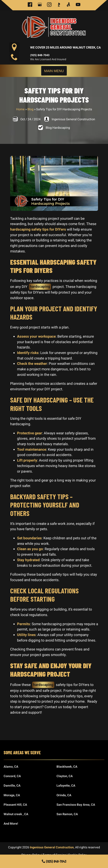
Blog (30, 109)
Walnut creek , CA (16, 814)
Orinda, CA (64, 795)
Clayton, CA (65, 776)
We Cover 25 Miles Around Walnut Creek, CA (65, 48)
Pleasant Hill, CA (15, 805)
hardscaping (40, 287)
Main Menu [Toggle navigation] (54, 71)
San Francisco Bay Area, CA (76, 805)
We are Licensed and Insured (48, 59)
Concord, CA (12, 776)
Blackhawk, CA (67, 767)
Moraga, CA (12, 795)
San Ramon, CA (67, 814)
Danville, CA (12, 786)
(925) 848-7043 (40, 55)
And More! (11, 824)
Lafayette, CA (66, 786)
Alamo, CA (11, 767)
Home (20, 109)
